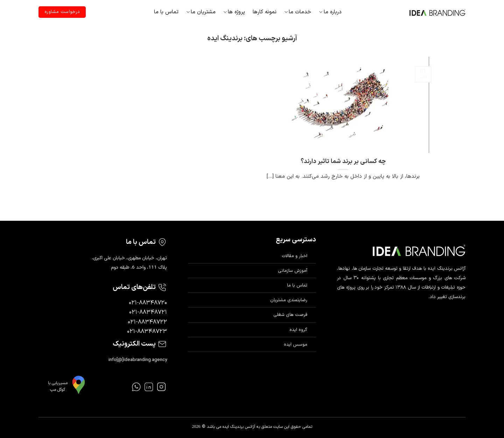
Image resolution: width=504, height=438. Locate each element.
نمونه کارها (265, 12)
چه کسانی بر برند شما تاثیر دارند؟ (343, 162)
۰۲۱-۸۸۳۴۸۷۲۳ (147, 332)
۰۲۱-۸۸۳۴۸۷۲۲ (147, 322)
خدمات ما (298, 12)
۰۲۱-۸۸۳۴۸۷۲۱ (148, 312)
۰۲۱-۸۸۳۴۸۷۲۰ (148, 303)
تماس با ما (166, 12)
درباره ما (330, 12)
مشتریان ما (201, 12)
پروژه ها (234, 12)
